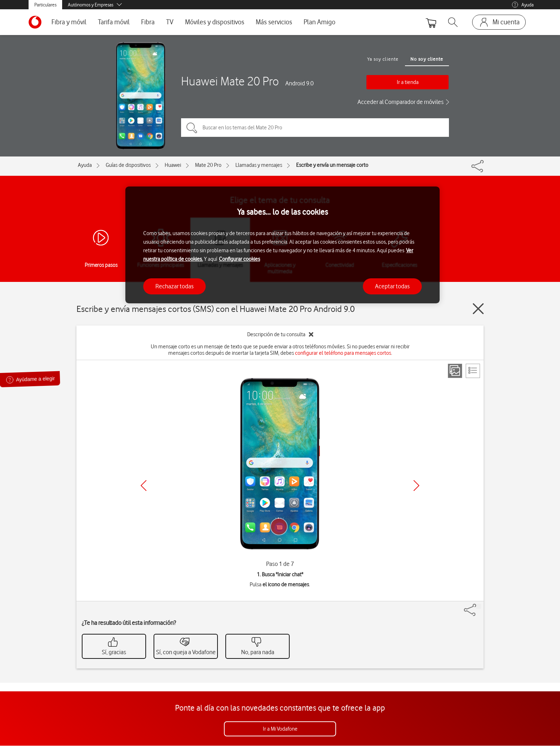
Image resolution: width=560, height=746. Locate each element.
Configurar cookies (239, 259)
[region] (282, 245)
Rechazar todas (174, 286)
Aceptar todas (392, 286)
